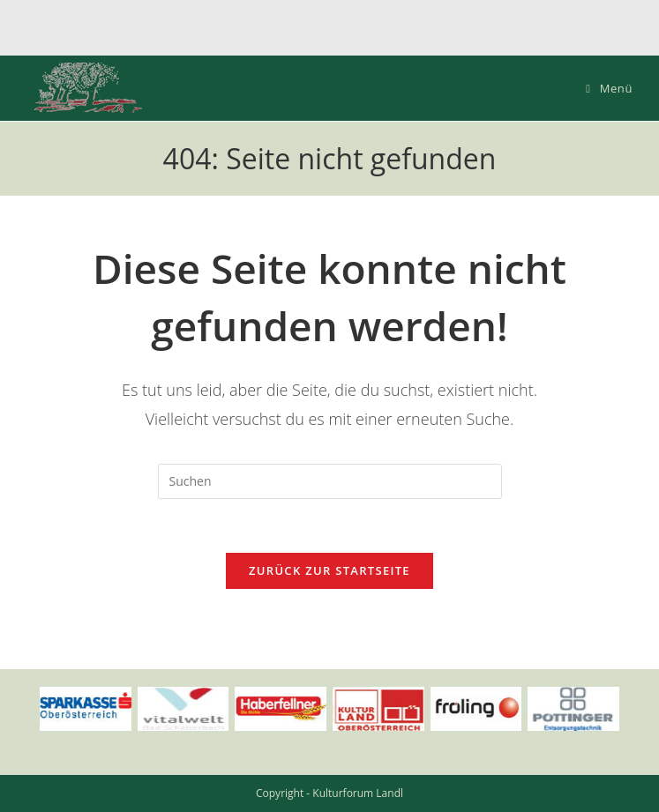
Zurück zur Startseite (329, 570)
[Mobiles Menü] (609, 88)
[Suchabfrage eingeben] (330, 481)
